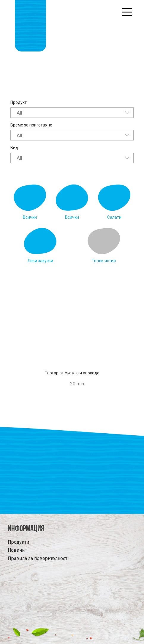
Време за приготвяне (31, 125)
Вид (14, 148)
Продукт (19, 102)
